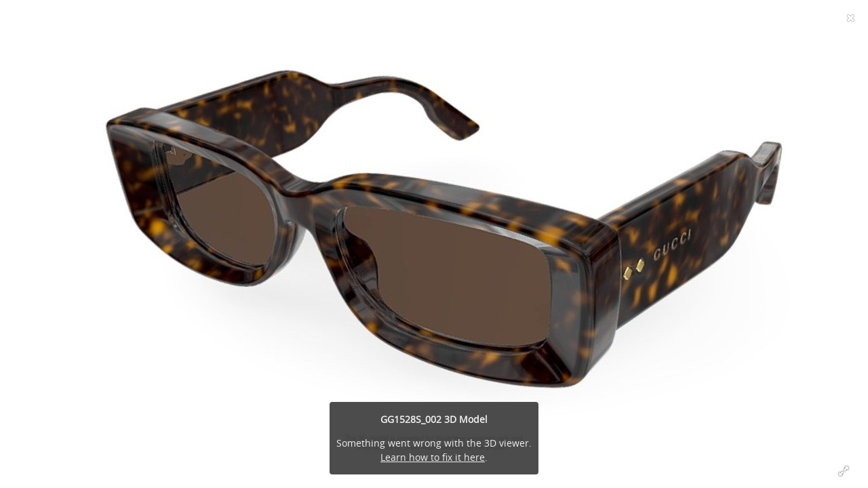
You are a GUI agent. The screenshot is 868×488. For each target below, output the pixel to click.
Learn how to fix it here (433, 457)
